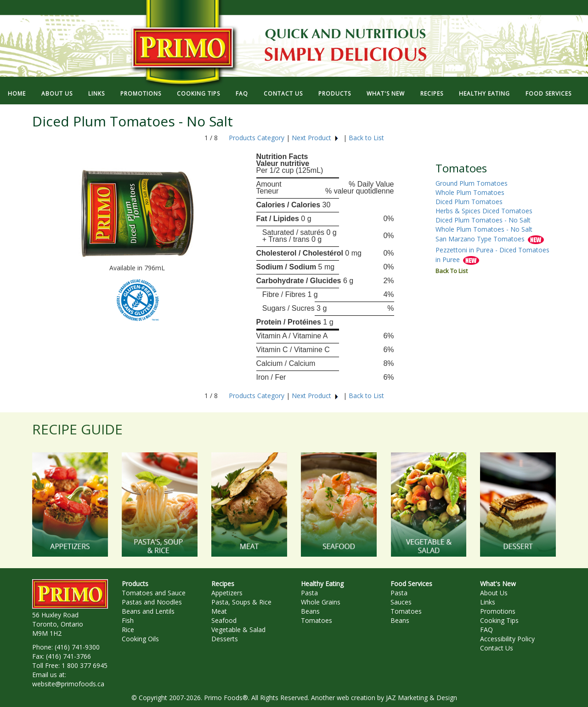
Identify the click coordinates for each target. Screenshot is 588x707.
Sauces (401, 602)
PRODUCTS (335, 94)
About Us (494, 593)
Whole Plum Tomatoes (470, 192)
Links (488, 602)
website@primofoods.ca (68, 684)
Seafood (224, 620)
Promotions (498, 611)
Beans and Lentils (148, 611)
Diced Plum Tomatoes (469, 202)
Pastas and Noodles (152, 602)
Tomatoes (317, 620)
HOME (17, 94)
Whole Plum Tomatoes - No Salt (484, 229)
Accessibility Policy (507, 639)
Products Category (257, 138)
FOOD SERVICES (548, 94)
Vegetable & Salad (238, 630)
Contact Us (497, 648)
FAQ (242, 94)
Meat (219, 611)
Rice (128, 630)
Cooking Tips (499, 620)
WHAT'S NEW (386, 94)
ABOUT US (57, 94)
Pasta (309, 593)
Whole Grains (321, 602)
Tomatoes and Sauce (154, 593)
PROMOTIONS (141, 94)
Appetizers (227, 593)
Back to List (366, 138)
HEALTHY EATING (484, 94)
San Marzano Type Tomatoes (481, 239)
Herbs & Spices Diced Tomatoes (484, 211)
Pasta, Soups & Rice (241, 602)
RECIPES (432, 94)
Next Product (315, 138)
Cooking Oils (140, 639)
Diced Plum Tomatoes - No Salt (483, 220)
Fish (128, 620)
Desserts (225, 639)
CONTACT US (283, 94)
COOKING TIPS (198, 94)
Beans (310, 611)
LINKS (96, 94)
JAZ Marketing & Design (421, 698)
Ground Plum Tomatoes (472, 183)
